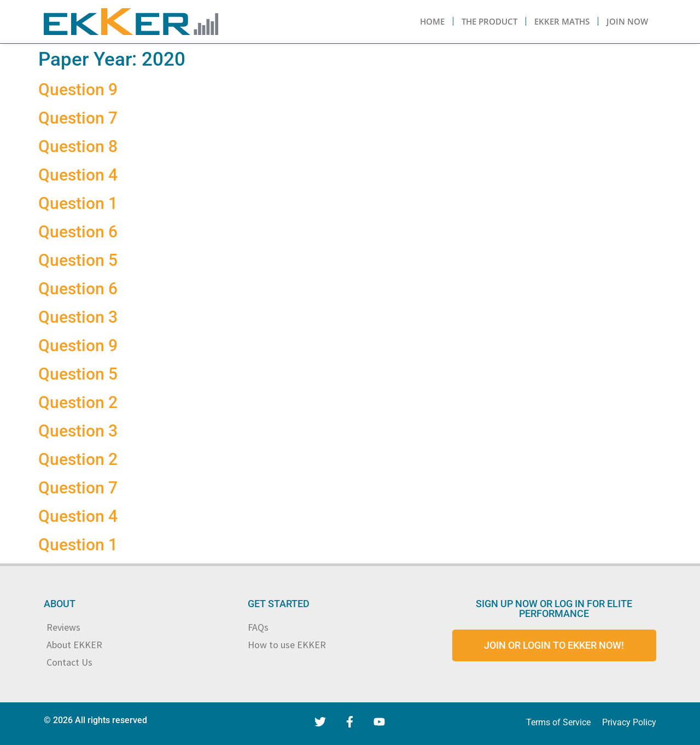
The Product (489, 21)
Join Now (627, 21)
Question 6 (78, 232)
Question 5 (78, 260)
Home (432, 21)
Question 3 (78, 317)
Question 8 (78, 146)
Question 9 (78, 89)
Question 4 (78, 175)
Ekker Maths (562, 21)
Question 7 (78, 118)
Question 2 (78, 402)
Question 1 (78, 203)
